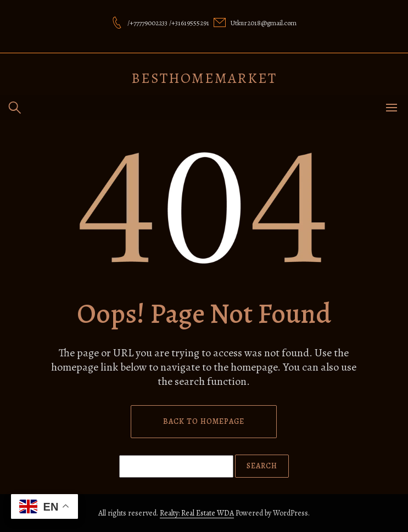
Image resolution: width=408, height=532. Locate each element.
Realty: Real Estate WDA (197, 513)
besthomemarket (204, 78)
